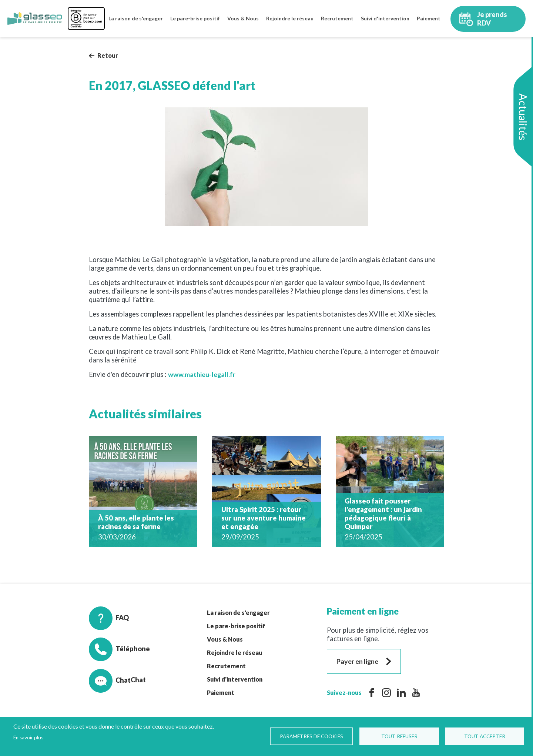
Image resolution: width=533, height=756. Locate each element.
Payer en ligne (358, 661)
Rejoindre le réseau (290, 18)
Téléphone (119, 649)
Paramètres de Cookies (312, 736)
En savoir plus (28, 737)
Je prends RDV (480, 19)
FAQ (109, 618)
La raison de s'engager (136, 18)
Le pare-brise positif (195, 18)
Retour (108, 55)
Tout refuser (400, 736)
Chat (110, 680)
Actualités (523, 117)
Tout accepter (485, 736)
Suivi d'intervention (385, 18)
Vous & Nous (243, 18)
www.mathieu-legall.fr (203, 374)
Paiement (429, 18)
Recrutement (337, 18)
